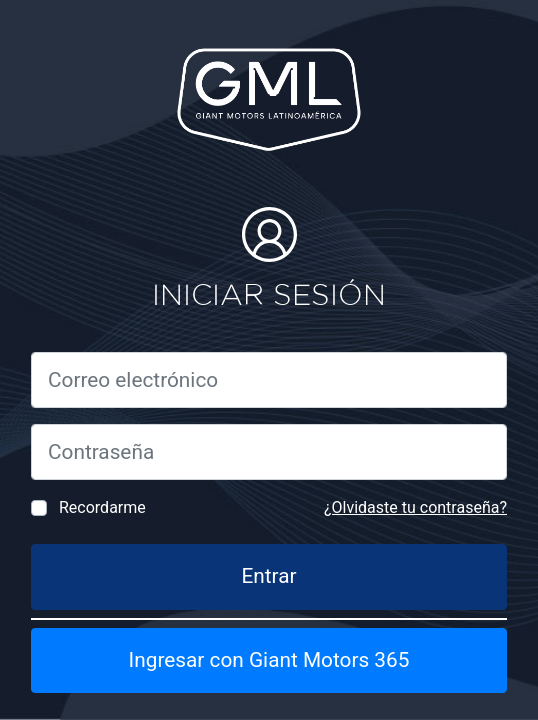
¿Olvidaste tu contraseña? (415, 507)
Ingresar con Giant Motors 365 (269, 660)
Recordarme (102, 507)
